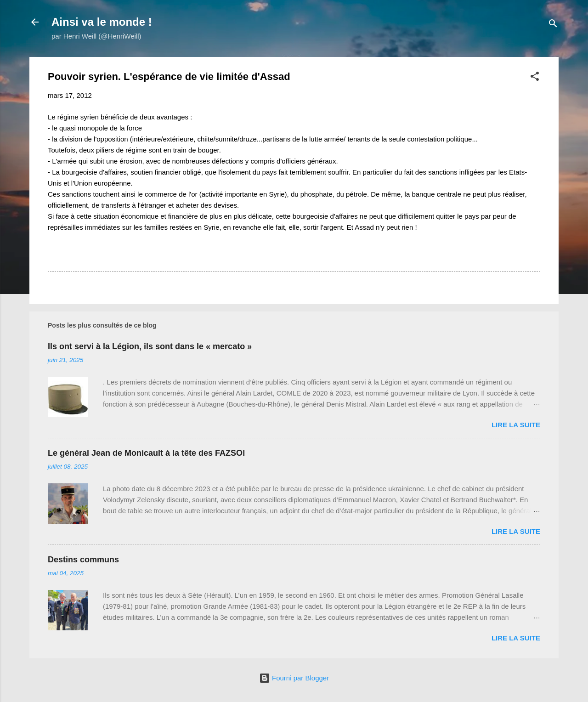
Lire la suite (516, 425)
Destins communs (83, 560)
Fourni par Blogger (294, 678)
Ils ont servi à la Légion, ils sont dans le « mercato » (150, 346)
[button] (535, 78)
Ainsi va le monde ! (102, 22)
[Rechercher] (553, 25)
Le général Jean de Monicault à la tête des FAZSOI (146, 453)
